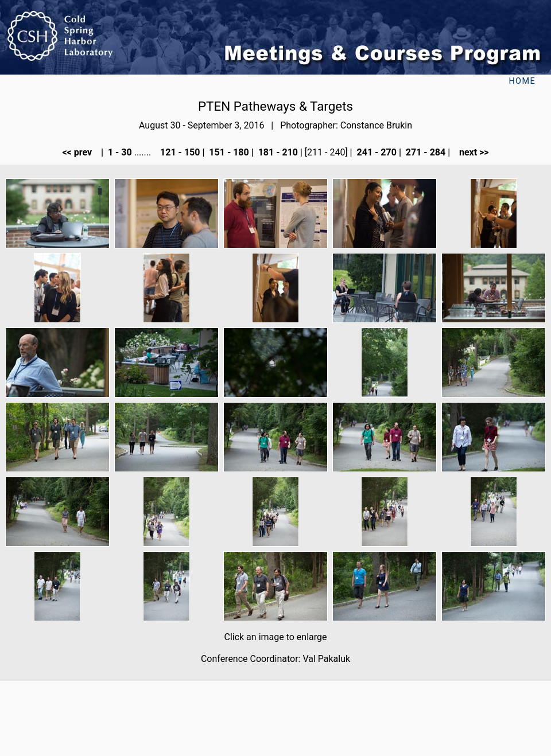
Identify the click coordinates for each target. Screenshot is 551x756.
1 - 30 (119, 152)
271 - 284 (424, 152)
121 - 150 (179, 152)
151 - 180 (228, 152)
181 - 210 (277, 152)
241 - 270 (376, 152)
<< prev (80, 152)
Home (522, 81)
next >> (471, 152)
